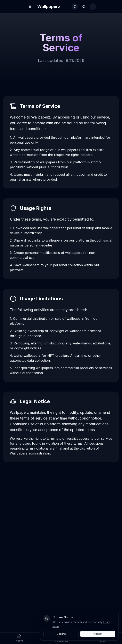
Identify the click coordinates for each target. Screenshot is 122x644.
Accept (98, 634)
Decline (61, 634)
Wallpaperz (49, 7)
